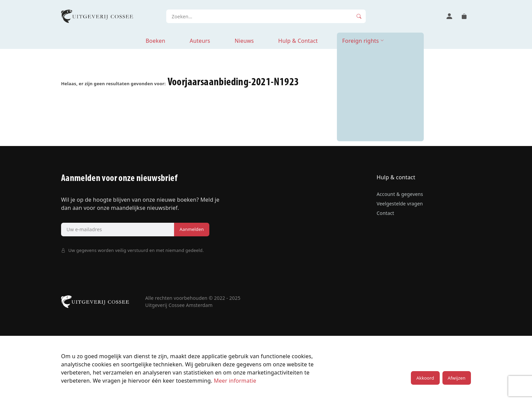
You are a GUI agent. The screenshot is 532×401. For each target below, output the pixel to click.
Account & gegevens (400, 194)
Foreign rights (361, 41)
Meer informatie (235, 381)
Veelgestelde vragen (400, 204)
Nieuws (244, 41)
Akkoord (425, 378)
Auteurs (200, 41)
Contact (385, 213)
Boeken (155, 41)
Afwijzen (457, 378)
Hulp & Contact (298, 41)
